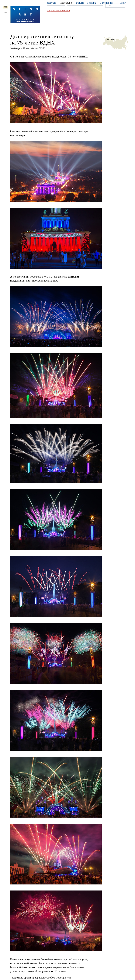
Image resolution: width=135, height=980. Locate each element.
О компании (106, 3)
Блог (123, 3)
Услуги (80, 3)
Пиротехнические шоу (59, 10)
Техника (92, 3)
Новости (52, 3)
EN (5, 12)
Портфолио (66, 3)
